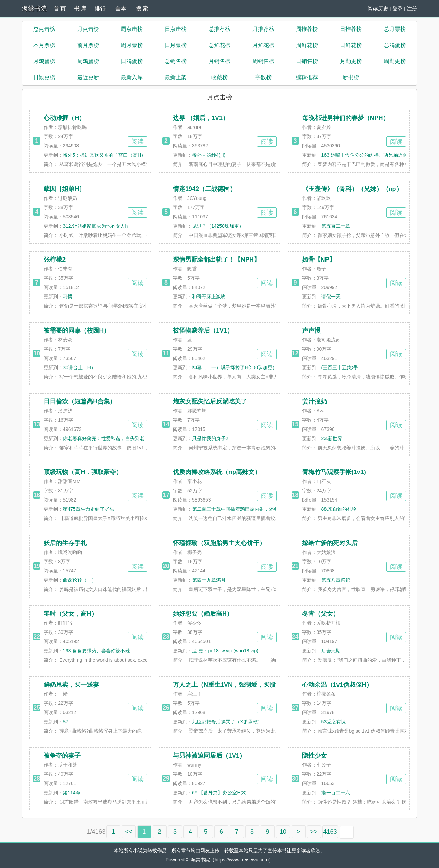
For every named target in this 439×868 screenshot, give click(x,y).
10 (283, 832)
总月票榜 (395, 29)
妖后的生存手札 (65, 543)
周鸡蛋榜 (88, 61)
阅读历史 (378, 8)
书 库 (80, 8)
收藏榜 (219, 77)
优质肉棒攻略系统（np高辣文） (217, 472)
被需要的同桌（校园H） (77, 330)
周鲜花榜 (307, 45)
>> (314, 832)
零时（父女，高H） (70, 614)
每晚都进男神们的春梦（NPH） (346, 118)
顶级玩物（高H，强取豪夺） (83, 472)
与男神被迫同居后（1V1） (209, 756)
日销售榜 (307, 61)
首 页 (60, 8)
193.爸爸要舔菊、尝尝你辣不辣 (96, 651)
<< (128, 832)
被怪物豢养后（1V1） (203, 330)
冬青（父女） (321, 614)
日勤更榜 (44, 77)
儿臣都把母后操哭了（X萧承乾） (227, 722)
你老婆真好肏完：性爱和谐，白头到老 (104, 438)
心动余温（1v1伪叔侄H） (337, 685)
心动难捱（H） (64, 118)
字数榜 (263, 77)
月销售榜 (219, 61)
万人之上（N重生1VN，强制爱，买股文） (230, 685)
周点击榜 (132, 29)
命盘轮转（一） (80, 580)
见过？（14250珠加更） (218, 226)
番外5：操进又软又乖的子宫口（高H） (104, 155)
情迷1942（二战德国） (204, 189)
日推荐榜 (351, 29)
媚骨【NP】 (319, 260)
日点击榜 (176, 29)
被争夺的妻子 (62, 756)
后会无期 (331, 651)
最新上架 (176, 77)
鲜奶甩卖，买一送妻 (71, 685)
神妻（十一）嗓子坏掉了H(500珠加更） (235, 367)
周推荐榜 (307, 29)
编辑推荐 (307, 77)
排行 (100, 8)
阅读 (138, 142)
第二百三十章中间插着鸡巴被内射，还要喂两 (240, 509)
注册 (412, 8)
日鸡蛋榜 (132, 61)
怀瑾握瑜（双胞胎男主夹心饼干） (219, 543)
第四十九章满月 (209, 580)
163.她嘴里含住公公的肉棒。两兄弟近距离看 (369, 155)
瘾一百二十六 (336, 793)
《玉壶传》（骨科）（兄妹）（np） (352, 189)
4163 (330, 832)
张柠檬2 (55, 260)
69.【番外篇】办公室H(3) (219, 793)
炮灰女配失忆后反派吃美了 (210, 401)
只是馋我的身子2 (210, 438)
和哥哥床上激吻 (209, 297)
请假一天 (331, 297)
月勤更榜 (351, 61)
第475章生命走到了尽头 (88, 509)
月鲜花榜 (263, 45)
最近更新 (88, 77)
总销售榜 (176, 61)
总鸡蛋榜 (395, 45)
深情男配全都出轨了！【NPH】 (216, 260)
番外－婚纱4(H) (209, 155)
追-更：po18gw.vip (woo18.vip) (225, 651)
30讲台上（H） (79, 367)
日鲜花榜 (351, 45)
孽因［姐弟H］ (64, 189)
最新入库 (132, 77)
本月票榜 (44, 45)
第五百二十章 (336, 226)
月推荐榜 (263, 29)
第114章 (72, 793)
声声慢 (311, 330)
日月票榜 (176, 45)
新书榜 (351, 77)
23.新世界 (332, 438)
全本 (121, 8)
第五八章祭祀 (336, 580)
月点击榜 (88, 29)
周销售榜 (263, 61)
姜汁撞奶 (315, 401)
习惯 (68, 297)
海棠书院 (34, 9)
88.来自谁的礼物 (339, 509)
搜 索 (142, 8)
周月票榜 (132, 45)
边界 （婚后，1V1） (201, 118)
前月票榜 (88, 45)
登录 (398, 8)
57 (66, 722)
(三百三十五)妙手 (340, 367)
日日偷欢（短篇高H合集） (80, 401)
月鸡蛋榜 (44, 61)
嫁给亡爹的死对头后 (330, 543)
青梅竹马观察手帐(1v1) (334, 472)
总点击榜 (44, 29)
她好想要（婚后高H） (203, 614)
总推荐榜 (219, 29)
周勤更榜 (395, 61)
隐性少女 (315, 756)
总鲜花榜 (219, 45)
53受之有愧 (334, 722)
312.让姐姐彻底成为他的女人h (95, 226)
